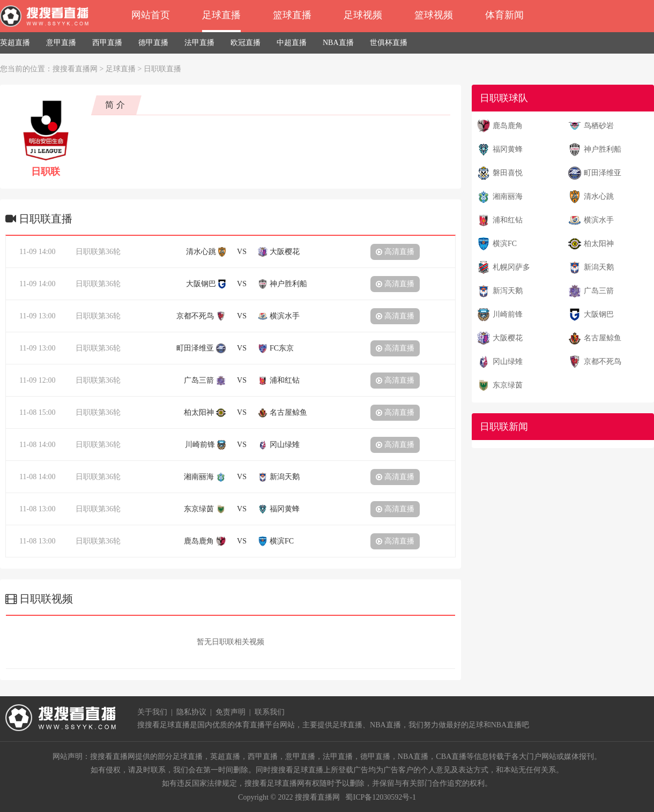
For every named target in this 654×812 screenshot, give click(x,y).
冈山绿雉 (508, 362)
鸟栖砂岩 (599, 126)
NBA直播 (338, 43)
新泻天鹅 (508, 291)
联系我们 (270, 712)
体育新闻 (504, 15)
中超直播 (292, 43)
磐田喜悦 (508, 173)
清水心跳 (599, 196)
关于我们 (152, 712)
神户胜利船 (603, 149)
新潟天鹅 (599, 267)
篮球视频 (434, 15)
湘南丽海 (508, 196)
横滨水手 (599, 220)
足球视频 (363, 15)
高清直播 (395, 252)
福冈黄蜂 (508, 149)
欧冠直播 (246, 43)
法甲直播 (199, 43)
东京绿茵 (508, 385)
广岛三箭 (599, 291)
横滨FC (505, 244)
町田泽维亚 (603, 173)
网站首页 (151, 15)
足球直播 (221, 15)
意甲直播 (61, 43)
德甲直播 (153, 43)
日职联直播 (162, 69)
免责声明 (231, 712)
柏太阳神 (599, 244)
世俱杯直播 (389, 43)
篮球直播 (292, 15)
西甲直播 (107, 43)
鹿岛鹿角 (508, 126)
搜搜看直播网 (75, 69)
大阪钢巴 (599, 314)
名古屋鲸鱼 (603, 338)
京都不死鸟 (603, 362)
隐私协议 (191, 712)
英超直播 (15, 43)
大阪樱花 (508, 338)
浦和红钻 (508, 220)
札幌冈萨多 (511, 267)
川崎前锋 (508, 314)
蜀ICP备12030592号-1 (380, 797)
